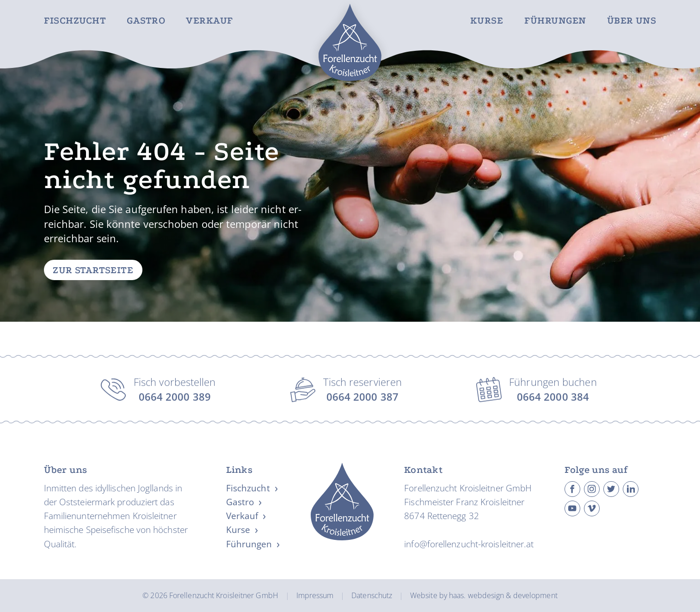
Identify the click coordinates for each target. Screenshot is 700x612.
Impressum (315, 595)
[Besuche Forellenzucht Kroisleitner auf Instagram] (592, 489)
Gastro (146, 21)
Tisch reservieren (363, 392)
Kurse (487, 21)
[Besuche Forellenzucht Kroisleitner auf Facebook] (573, 489)
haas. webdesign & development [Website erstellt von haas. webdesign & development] (503, 595)
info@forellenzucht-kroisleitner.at (469, 544)
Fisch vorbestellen (175, 392)
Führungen (555, 21)
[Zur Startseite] (350, 43)
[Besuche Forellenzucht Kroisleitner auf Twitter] (611, 489)
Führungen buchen (553, 392)
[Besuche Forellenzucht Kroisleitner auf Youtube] (573, 508)
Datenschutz (372, 595)
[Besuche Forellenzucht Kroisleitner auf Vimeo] (592, 508)
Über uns (632, 21)
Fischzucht (75, 21)
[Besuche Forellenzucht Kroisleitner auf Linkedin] (631, 489)
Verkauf (209, 21)
